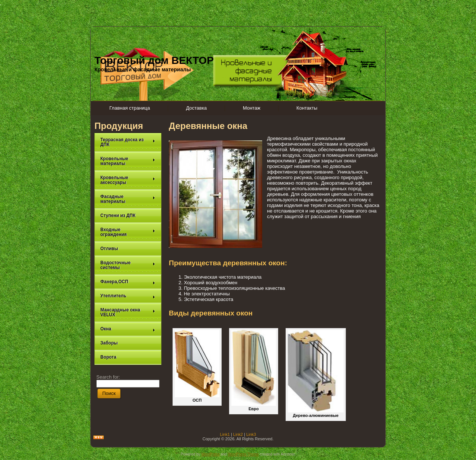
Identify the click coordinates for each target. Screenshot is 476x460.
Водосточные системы (128, 265)
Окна (128, 329)
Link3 (251, 434)
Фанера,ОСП (128, 282)
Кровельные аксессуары (128, 180)
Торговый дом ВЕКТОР (154, 60)
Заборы (109, 343)
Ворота (108, 357)
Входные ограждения (128, 232)
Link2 (238, 434)
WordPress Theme (243, 454)
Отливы (109, 249)
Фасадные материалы (128, 199)
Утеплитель (128, 296)
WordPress (210, 454)
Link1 (225, 434)
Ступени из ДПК (118, 216)
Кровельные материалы (128, 161)
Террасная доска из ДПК (128, 142)
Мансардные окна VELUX (128, 312)
